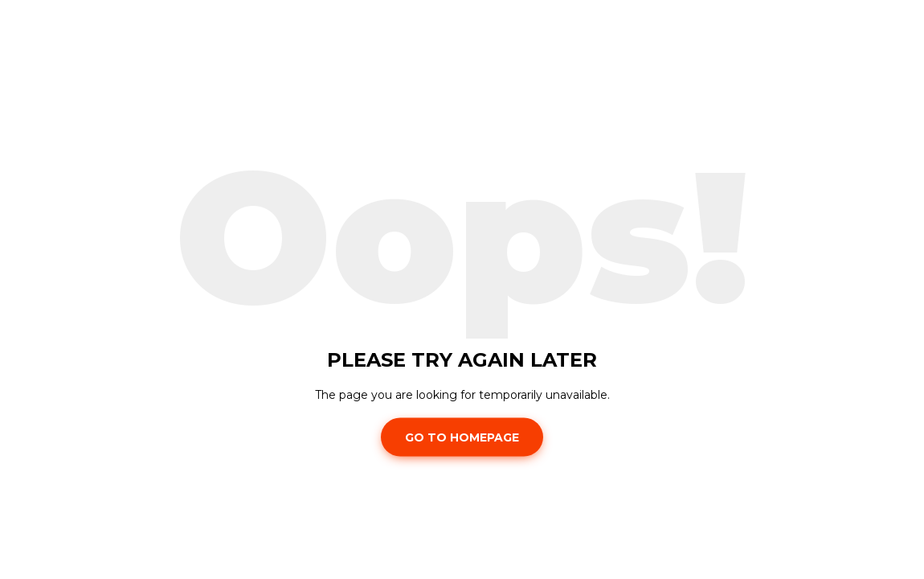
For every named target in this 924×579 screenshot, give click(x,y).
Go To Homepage (462, 437)
